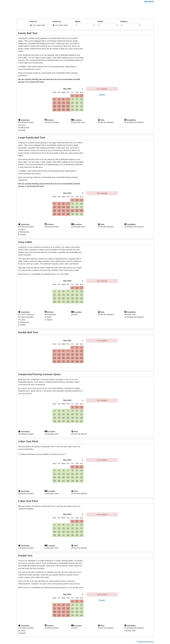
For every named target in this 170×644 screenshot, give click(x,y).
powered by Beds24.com (145, 642)
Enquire (102, 95)
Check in (33, 21)
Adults (100, 21)
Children (124, 21)
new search (149, 1)
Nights (78, 21)
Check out (57, 21)
